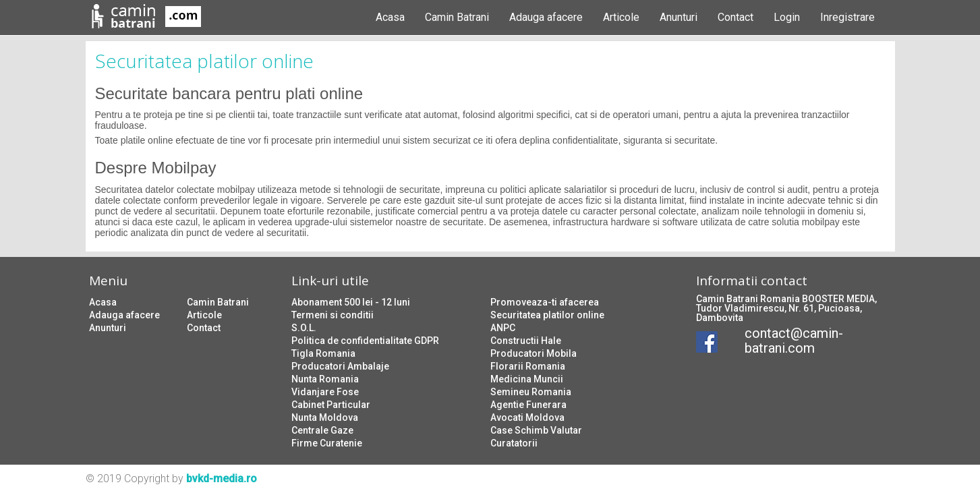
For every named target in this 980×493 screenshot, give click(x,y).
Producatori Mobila (534, 353)
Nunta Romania (325, 379)
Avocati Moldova (527, 417)
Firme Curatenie (327, 443)
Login (787, 17)
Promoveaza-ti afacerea (545, 302)
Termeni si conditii (333, 315)
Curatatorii (514, 443)
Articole (621, 17)
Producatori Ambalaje (340, 366)
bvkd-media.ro (222, 478)
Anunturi (679, 17)
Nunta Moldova (325, 417)
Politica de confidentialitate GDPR (365, 341)
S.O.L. (304, 328)
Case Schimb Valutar (536, 430)
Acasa (390, 17)
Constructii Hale (526, 341)
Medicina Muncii (527, 379)
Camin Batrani (457, 17)
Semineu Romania (531, 392)
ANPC (503, 328)
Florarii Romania (528, 366)
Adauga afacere (546, 17)
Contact (736, 17)
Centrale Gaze (322, 430)
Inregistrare (847, 17)
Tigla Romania (323, 353)
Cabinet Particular (331, 405)
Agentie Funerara (528, 405)
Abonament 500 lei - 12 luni (351, 302)
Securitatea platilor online (547, 315)
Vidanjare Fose (325, 392)
